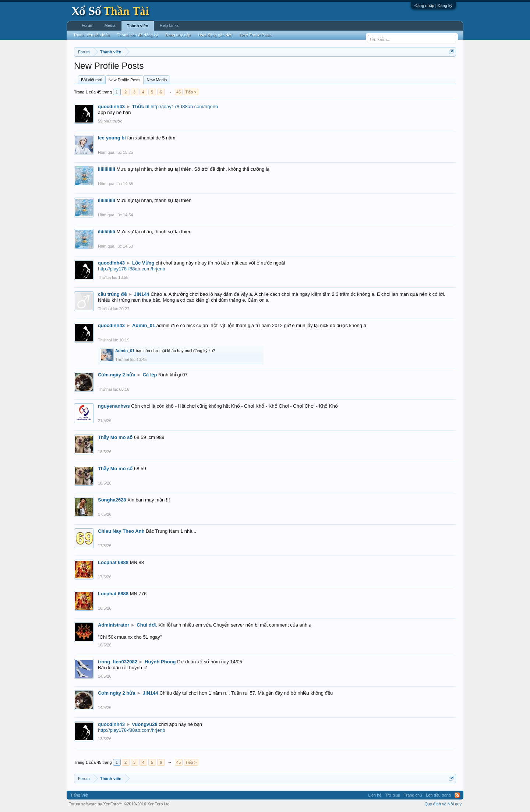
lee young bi (112, 138)
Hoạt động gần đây (215, 35)
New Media (157, 80)
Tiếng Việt (79, 795)
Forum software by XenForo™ (120, 804)
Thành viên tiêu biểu (91, 35)
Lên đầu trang (438, 795)
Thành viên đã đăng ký (137, 35)
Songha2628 (112, 500)
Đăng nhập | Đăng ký (433, 6)
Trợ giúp (393, 795)
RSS (457, 795)
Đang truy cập (178, 35)
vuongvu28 (145, 724)
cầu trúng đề (112, 294)
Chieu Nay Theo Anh (121, 531)
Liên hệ (375, 795)
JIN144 (142, 294)
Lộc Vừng (143, 263)
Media (110, 25)
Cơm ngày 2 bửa (117, 375)
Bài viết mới (92, 80)
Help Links (169, 25)
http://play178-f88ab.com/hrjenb (184, 107)
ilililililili (107, 169)
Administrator (114, 625)
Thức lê (141, 107)
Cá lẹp (150, 375)
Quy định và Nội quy (443, 804)
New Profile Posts (125, 80)
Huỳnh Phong (160, 662)
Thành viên (138, 26)
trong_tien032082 (118, 662)
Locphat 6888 (113, 562)
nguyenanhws (114, 406)
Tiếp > (191, 92)
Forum (88, 25)
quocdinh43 (111, 107)
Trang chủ (413, 795)
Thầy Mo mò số (115, 437)
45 (179, 92)
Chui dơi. (147, 625)
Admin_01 (144, 325)
